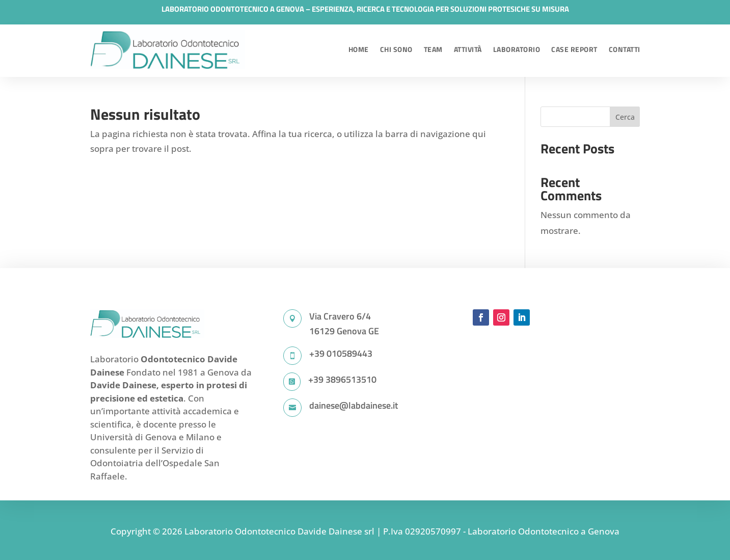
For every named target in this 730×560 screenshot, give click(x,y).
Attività (468, 49)
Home (359, 49)
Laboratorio (517, 49)
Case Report (574, 49)
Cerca (625, 117)
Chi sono (396, 49)
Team (433, 49)
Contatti (625, 49)
